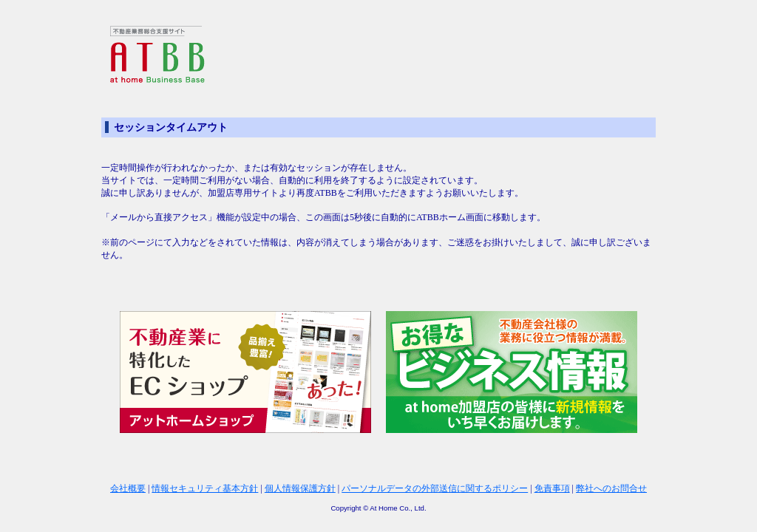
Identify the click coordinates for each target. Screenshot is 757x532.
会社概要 (128, 488)
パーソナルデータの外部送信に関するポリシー (435, 488)
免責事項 (552, 488)
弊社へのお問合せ (611, 488)
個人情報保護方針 (300, 488)
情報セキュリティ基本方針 (205, 488)
